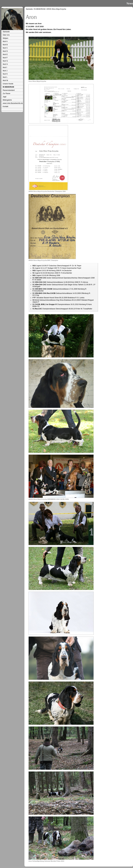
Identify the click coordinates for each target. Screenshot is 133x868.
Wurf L (5, 77)
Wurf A (5, 41)
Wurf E (5, 54)
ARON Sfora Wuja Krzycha (56, 9)
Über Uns (6, 35)
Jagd (4, 97)
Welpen (5, 38)
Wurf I (5, 67)
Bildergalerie (7, 100)
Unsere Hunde (8, 84)
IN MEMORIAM (8, 87)
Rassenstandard (9, 90)
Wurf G (5, 61)
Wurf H (5, 64)
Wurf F (5, 58)
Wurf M (5, 80)
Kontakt (5, 106)
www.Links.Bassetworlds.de (13, 103)
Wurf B (5, 45)
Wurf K (5, 74)
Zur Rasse (6, 93)
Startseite (6, 32)
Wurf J (5, 71)
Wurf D (5, 51)
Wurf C (5, 48)
